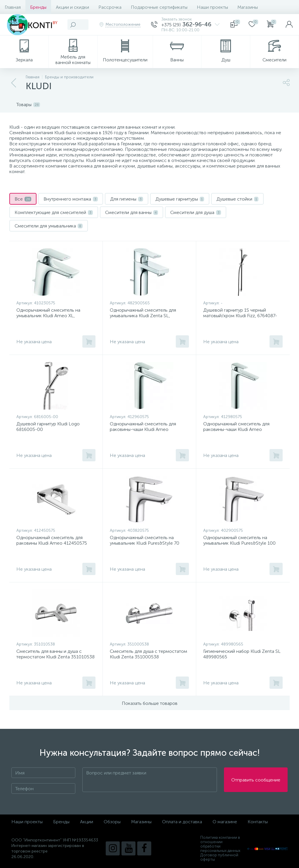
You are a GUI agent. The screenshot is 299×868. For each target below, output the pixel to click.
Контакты (258, 822)
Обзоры (112, 822)
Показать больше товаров (150, 703)
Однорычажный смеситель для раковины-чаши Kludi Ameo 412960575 (143, 429)
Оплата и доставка (182, 822)
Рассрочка (110, 7)
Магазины (248, 7)
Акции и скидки (72, 7)
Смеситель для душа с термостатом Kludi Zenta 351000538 (148, 654)
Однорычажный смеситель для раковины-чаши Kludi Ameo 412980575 (236, 429)
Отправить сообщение (256, 780)
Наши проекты (212, 7)
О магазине (225, 822)
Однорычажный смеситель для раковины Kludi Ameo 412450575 (52, 540)
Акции (87, 822)
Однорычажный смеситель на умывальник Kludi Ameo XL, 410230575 (48, 316)
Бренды (38, 7)
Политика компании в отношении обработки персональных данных (220, 844)
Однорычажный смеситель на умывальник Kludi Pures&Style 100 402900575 (239, 543)
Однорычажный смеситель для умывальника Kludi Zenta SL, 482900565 (143, 316)
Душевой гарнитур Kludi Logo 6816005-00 (48, 427)
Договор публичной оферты (219, 857)
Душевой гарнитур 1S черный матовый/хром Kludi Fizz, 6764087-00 (240, 316)
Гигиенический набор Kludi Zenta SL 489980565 (242, 654)
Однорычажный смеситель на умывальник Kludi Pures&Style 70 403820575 (145, 543)
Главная (13, 7)
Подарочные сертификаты (159, 7)
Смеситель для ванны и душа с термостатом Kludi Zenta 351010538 (55, 654)
